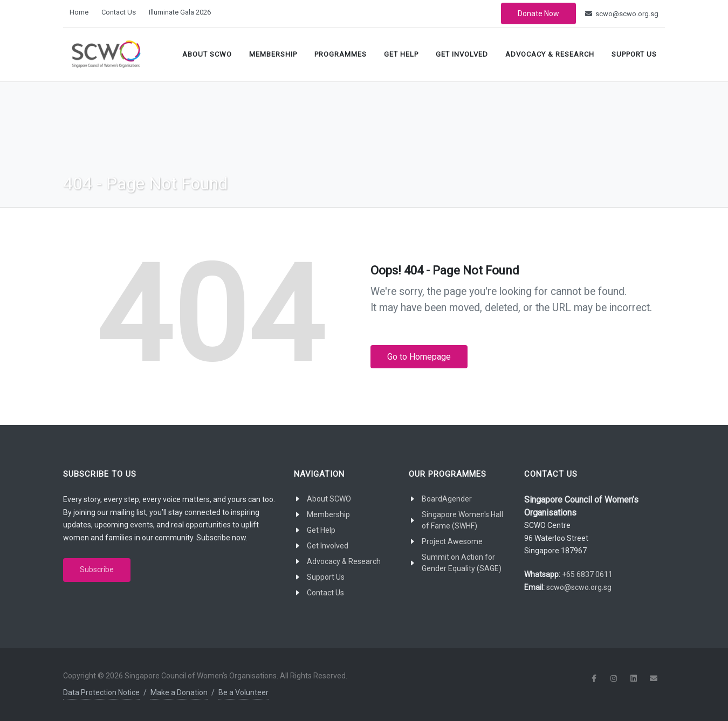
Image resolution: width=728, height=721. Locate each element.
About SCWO (207, 54)
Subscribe (97, 569)
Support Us (634, 54)
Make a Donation (179, 692)
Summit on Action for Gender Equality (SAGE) (462, 563)
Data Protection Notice (101, 692)
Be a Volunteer (243, 692)
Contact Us (119, 12)
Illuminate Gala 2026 (180, 12)
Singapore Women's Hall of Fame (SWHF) (462, 520)
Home (79, 12)
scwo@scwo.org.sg (622, 14)
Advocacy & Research (550, 54)
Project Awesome (452, 541)
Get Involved (462, 54)
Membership (273, 54)
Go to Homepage (419, 357)
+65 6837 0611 (587, 574)
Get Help (401, 54)
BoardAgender (447, 499)
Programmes (341, 54)
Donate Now (538, 13)
